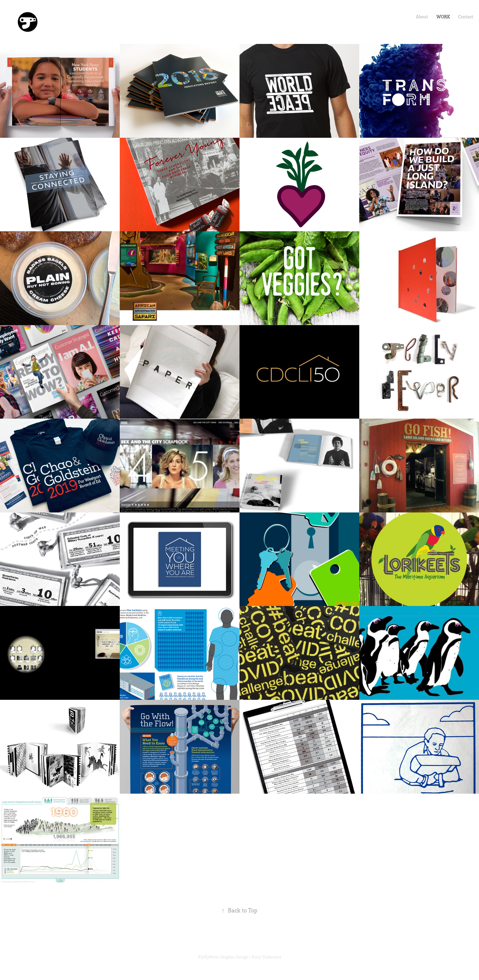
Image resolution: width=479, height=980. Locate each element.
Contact (466, 16)
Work (443, 16)
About (422, 16)
